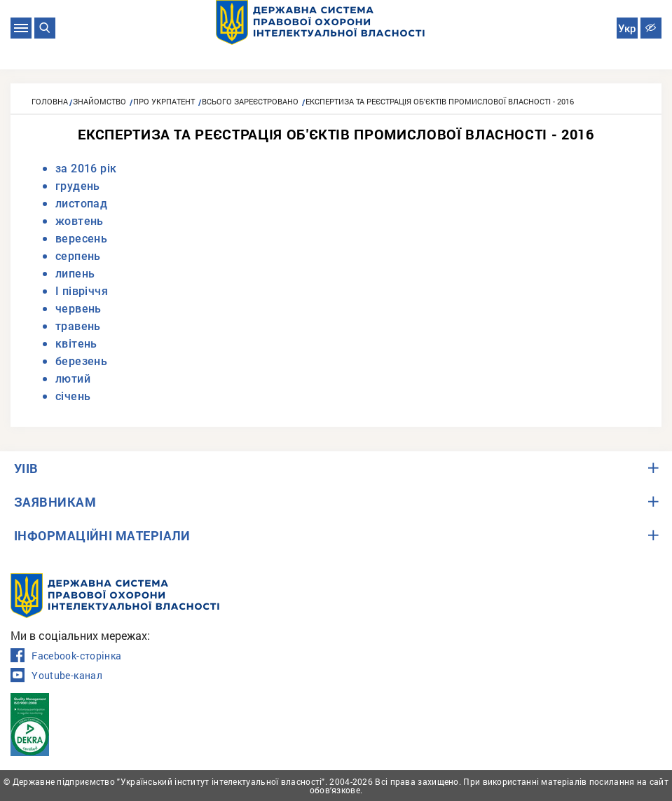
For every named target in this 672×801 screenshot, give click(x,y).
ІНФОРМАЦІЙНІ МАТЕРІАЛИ (102, 535)
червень (78, 309)
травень (78, 326)
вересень (81, 239)
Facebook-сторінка (66, 656)
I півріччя (82, 291)
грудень (78, 186)
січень (73, 396)
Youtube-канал (56, 676)
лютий (73, 379)
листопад (81, 204)
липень (75, 274)
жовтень (80, 221)
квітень (76, 344)
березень (81, 361)
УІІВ (26, 468)
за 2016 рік (86, 169)
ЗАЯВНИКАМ (55, 502)
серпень (78, 256)
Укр (627, 29)
